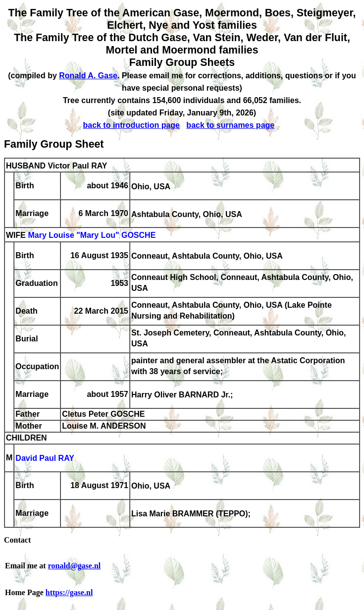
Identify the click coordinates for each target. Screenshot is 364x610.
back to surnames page (230, 125)
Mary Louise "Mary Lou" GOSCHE (92, 236)
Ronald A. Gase (88, 76)
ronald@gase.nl (75, 566)
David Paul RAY (45, 459)
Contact (17, 540)
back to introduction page (131, 125)
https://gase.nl (69, 592)
